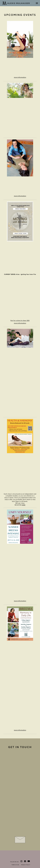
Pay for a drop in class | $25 (20, 320)
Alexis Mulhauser (16, 3)
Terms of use (15, 865)
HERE (24, 505)
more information (20, 77)
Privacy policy (26, 865)
